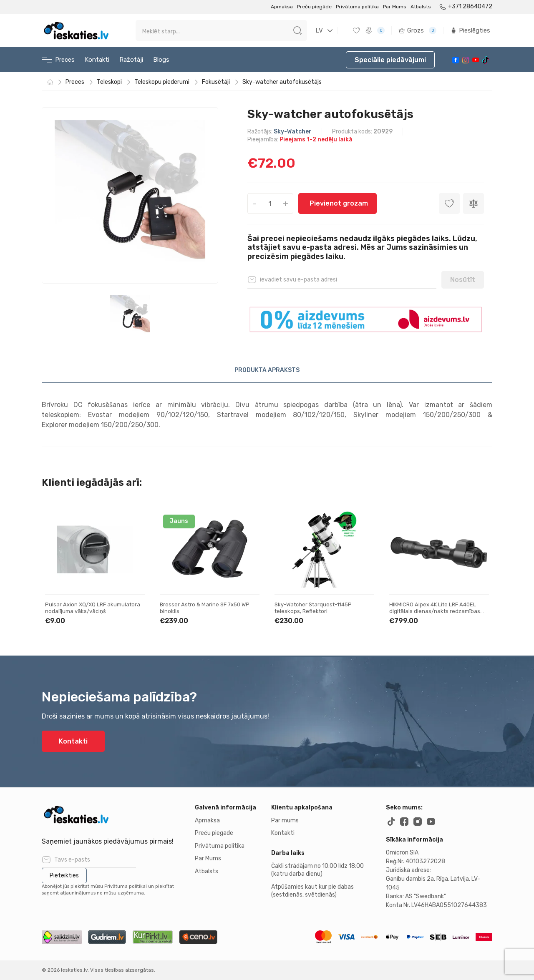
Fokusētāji (216, 82)
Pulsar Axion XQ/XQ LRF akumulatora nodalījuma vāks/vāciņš (93, 608)
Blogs (161, 60)
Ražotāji (131, 60)
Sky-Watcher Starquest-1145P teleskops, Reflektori (313, 608)
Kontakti (97, 60)
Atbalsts (421, 7)
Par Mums (395, 7)
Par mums (285, 820)
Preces (58, 60)
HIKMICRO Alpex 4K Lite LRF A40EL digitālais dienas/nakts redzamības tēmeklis (435, 611)
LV (319, 30)
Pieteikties (64, 876)
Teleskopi (109, 82)
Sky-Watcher (293, 132)
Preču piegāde (314, 7)
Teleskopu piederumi (162, 82)
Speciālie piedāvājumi (390, 60)
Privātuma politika (357, 7)
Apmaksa (282, 7)
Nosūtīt (463, 280)
